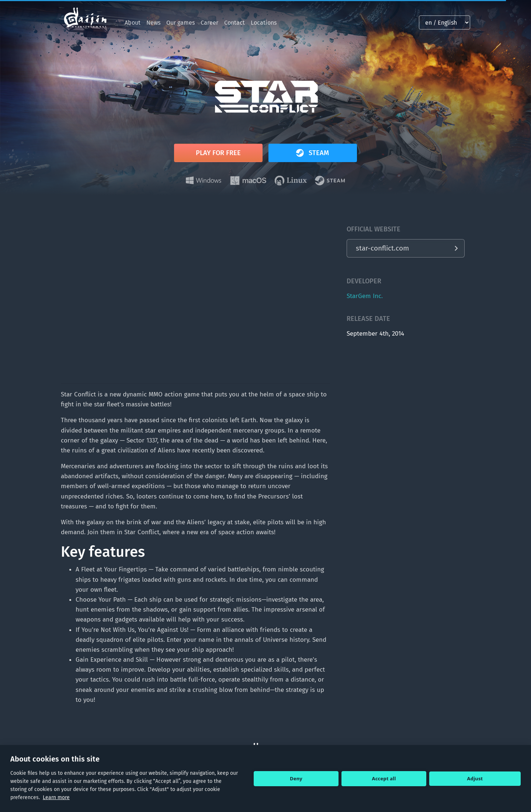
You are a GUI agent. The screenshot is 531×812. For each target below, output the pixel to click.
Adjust (475, 778)
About (133, 23)
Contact (235, 23)
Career (209, 23)
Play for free (218, 153)
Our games (181, 23)
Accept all (384, 778)
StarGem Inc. (365, 296)
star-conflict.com (382, 248)
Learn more (56, 797)
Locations (264, 23)
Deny (296, 778)
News (153, 23)
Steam (311, 153)
